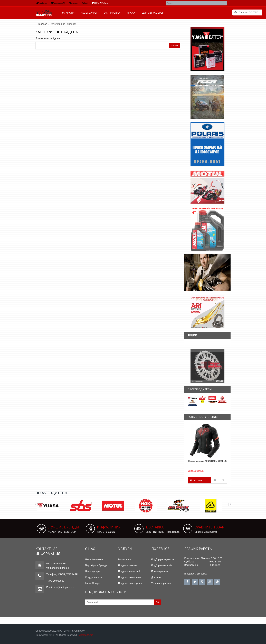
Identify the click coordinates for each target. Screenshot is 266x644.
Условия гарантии (161, 583)
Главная (42, 24)
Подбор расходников (163, 559)
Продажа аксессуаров (130, 583)
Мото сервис (125, 559)
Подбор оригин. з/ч (162, 565)
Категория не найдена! (63, 24)
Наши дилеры (93, 571)
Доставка (156, 577)
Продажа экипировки (130, 577)
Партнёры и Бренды (96, 565)
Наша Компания (94, 559)
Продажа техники (128, 565)
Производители (160, 571)
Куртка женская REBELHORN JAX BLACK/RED (208, 461)
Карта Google (93, 583)
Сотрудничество (94, 577)
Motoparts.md (86, 635)
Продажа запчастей (129, 571)
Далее (174, 46)
